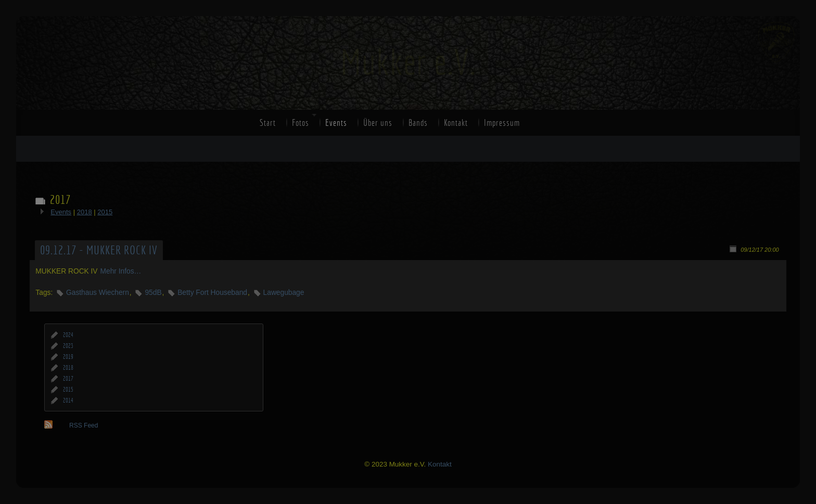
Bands (418, 123)
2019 (68, 357)
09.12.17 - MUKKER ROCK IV (99, 250)
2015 (105, 212)
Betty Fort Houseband (212, 293)
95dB (153, 293)
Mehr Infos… (121, 271)
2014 (68, 400)
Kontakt (456, 123)
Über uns (378, 123)
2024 (68, 335)
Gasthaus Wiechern (98, 293)
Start (268, 123)
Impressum (502, 123)
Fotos (301, 123)
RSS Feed (84, 425)
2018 (85, 212)
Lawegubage (284, 293)
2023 (68, 346)
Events (336, 123)
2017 (68, 379)
